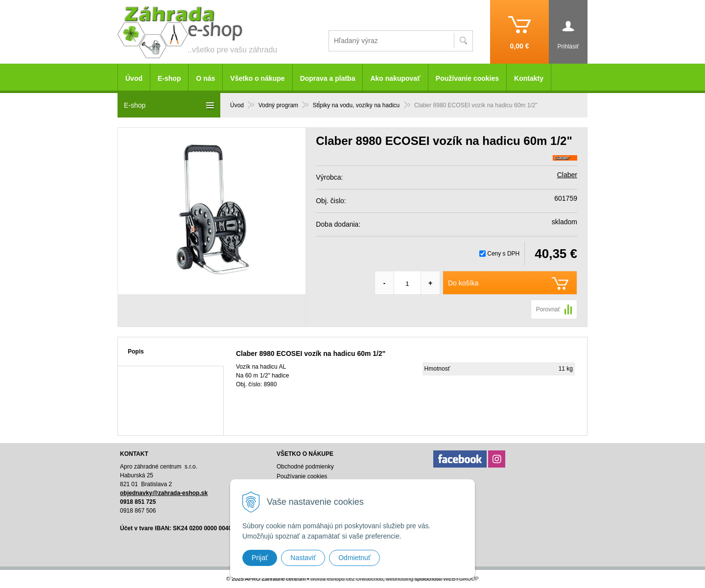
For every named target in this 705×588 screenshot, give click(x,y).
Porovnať (548, 309)
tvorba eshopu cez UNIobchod (347, 579)
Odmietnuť (354, 558)
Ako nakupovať (395, 78)
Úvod (134, 78)
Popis (136, 352)
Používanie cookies (467, 78)
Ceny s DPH (503, 254)
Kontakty (529, 78)
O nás (205, 78)
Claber (567, 175)
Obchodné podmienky (305, 467)
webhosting (399, 579)
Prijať (260, 558)
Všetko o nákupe (257, 78)
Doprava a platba (328, 78)
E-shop (169, 78)
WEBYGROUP (461, 579)
